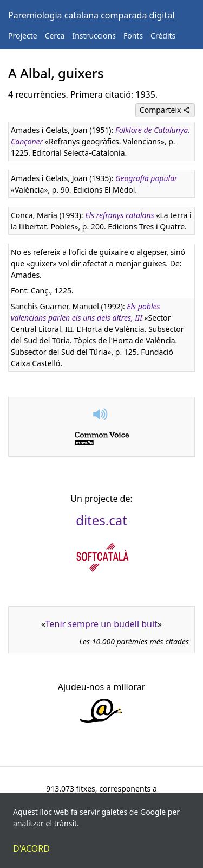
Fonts (133, 36)
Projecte (23, 36)
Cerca (55, 36)
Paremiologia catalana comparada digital (91, 15)
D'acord (31, 848)
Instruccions (94, 36)
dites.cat (101, 520)
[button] (102, 414)
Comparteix (165, 110)
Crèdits (163, 36)
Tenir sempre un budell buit (101, 624)
